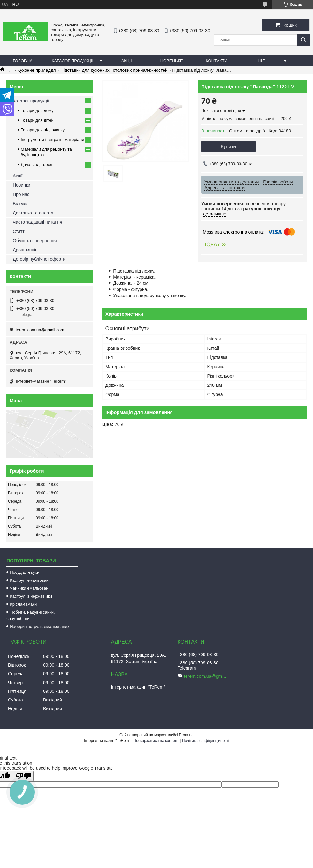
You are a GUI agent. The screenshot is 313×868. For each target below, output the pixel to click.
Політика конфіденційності (206, 741)
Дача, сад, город (37, 165)
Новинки (22, 185)
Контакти (217, 61)
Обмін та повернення (35, 241)
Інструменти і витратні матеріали (52, 140)
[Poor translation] (23, 776)
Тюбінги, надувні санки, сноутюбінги (31, 615)
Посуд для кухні (25, 572)
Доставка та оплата (33, 213)
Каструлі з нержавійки (31, 596)
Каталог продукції (73, 61)
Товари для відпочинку (43, 130)
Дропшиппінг (26, 250)
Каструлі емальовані (30, 580)
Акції (127, 61)
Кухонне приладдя (37, 70)
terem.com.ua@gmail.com (40, 330)
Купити (228, 146)
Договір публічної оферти (39, 259)
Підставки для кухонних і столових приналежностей (114, 70)
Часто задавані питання (38, 222)
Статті (19, 231)
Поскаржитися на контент (156, 741)
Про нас (21, 194)
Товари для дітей (37, 120)
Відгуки (20, 204)
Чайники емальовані (30, 588)
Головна (23, 61)
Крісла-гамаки (23, 604)
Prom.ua (186, 735)
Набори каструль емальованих (40, 627)
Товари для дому (37, 111)
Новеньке (172, 61)
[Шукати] (303, 40)
